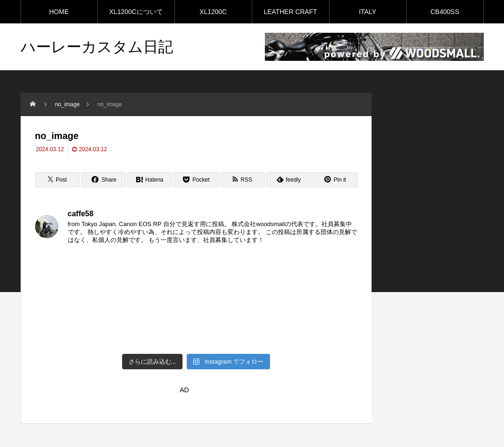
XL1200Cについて (136, 12)
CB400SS (445, 12)
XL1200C (213, 12)
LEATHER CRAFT (290, 12)
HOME (59, 12)
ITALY (368, 12)
